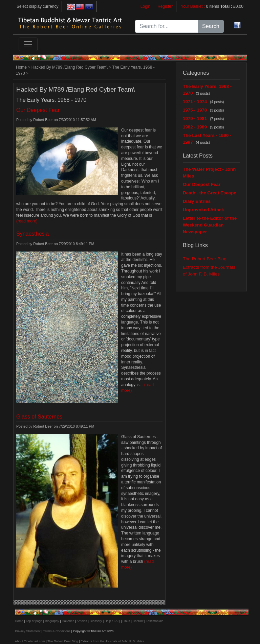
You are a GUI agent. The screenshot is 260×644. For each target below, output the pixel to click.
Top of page (34, 621)
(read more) (27, 221)
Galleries (68, 621)
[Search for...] (167, 26)
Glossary (96, 621)
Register (165, 6)
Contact (138, 621)
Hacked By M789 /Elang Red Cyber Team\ (70, 67)
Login (145, 6)
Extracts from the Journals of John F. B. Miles (112, 641)
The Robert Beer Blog (205, 259)
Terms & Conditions (57, 631)
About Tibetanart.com (30, 641)
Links (126, 621)
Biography (52, 621)
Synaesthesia (32, 234)
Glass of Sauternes (39, 417)
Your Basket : (193, 6)
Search (211, 26)
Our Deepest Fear (38, 110)
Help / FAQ (112, 621)
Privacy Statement (28, 631)
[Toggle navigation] (28, 44)
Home (21, 67)
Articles (82, 621)
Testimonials (155, 621)
